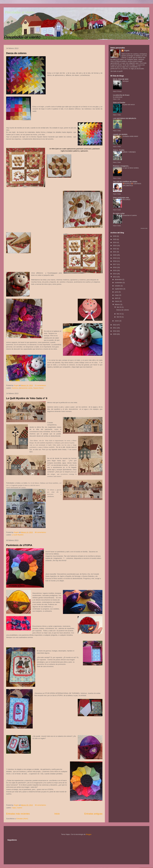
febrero (118, 304)
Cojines (19, 808)
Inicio (57, 814)
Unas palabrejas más (121, 198)
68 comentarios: (41, 532)
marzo (117, 301)
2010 (115, 331)
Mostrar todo (144, 228)
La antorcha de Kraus (121, 95)
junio (117, 292)
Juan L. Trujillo (119, 150)
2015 (115, 270)
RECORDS (126, 200)
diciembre (119, 279)
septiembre (119, 289)
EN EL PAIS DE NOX (121, 79)
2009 (115, 334)
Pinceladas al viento (20, 12)
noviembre (119, 283)
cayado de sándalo (120, 134)
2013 (115, 277)
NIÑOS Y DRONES (129, 152)
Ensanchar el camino (130, 215)
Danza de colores (16, 53)
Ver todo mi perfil (116, 71)
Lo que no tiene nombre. (131, 168)
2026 (115, 236)
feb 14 (119, 314)
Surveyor (126, 81)
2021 (115, 252)
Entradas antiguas (93, 814)
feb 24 (119, 307)
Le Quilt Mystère (18, 535)
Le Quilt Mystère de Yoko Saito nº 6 (27, 398)
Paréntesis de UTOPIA (19, 545)
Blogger (89, 834)
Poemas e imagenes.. (121, 166)
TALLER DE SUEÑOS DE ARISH (125, 182)
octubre (118, 286)
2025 (115, 239)
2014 (115, 274)
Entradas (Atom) (22, 819)
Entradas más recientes (18, 814)
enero (117, 321)
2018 (115, 261)
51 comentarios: (41, 385)
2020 (115, 255)
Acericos (15, 388)
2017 (115, 264)
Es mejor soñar (119, 213)
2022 (115, 249)
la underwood (118, 97)
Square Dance (38, 388)
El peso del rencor (129, 105)
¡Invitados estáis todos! (130, 136)
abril (117, 298)
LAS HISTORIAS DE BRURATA (125, 118)
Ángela (127, 51)
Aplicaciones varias (25, 388)
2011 (115, 328)
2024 (115, 242)
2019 (115, 258)
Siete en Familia (119, 103)
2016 (115, 267)
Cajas (14, 808)
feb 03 (119, 317)
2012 (115, 325)
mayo (117, 295)
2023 (115, 246)
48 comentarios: (41, 805)
